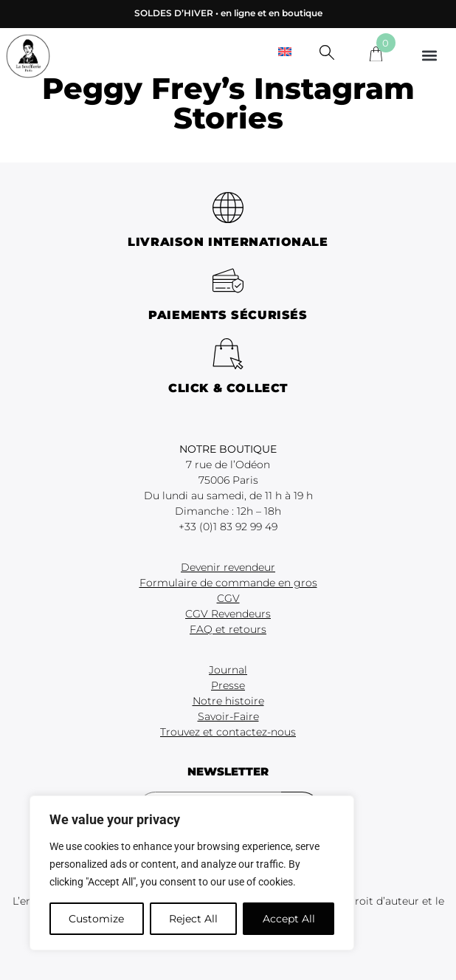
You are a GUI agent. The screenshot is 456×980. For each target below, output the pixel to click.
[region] (192, 873)
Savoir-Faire (228, 716)
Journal (228, 670)
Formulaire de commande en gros (228, 583)
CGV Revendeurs (228, 614)
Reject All (193, 919)
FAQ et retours (228, 629)
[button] (429, 55)
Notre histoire (228, 701)
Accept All (289, 919)
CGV (228, 598)
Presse (228, 685)
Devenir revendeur (228, 567)
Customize (96, 919)
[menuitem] (285, 51)
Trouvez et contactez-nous (228, 732)
